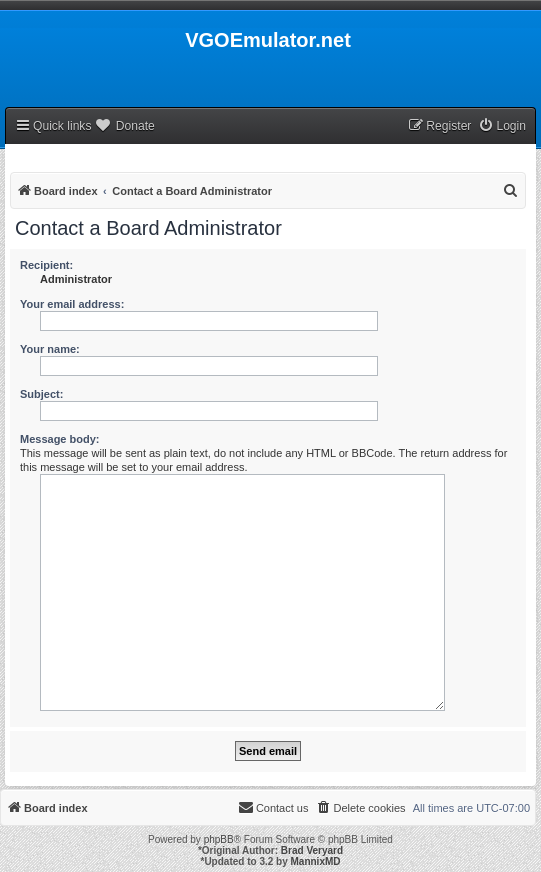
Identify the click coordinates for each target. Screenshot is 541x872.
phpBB (219, 839)
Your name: (50, 349)
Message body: (59, 439)
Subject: (41, 394)
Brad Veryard (312, 850)
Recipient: (46, 265)
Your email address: (72, 304)
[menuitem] (502, 126)
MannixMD (316, 861)
